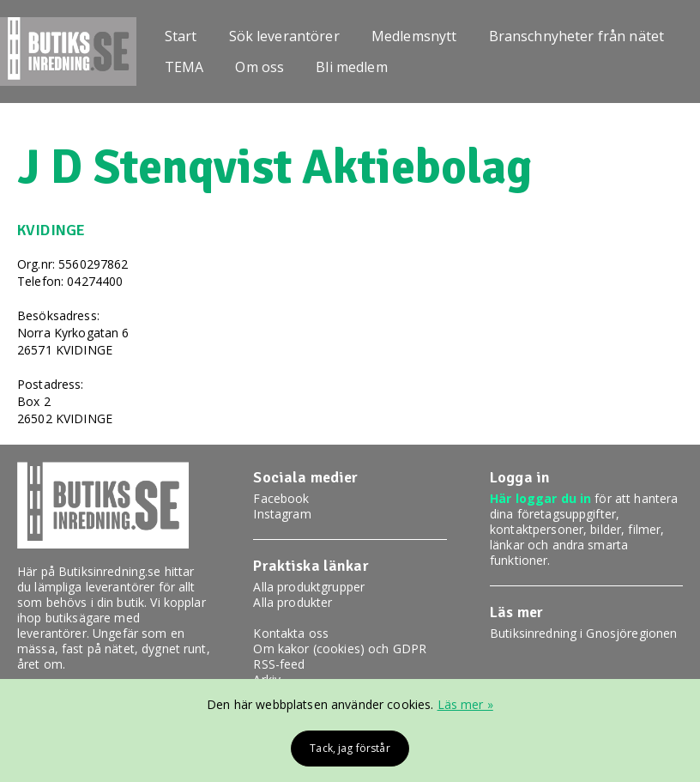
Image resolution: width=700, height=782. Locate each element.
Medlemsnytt (414, 36)
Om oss (259, 67)
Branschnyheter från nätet (577, 36)
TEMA (184, 67)
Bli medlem (351, 67)
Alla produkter (293, 602)
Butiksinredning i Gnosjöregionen (583, 633)
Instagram (282, 514)
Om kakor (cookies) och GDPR (340, 649)
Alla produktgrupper (309, 587)
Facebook (281, 498)
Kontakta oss (291, 633)
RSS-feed (279, 664)
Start (181, 36)
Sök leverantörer (284, 36)
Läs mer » (465, 704)
